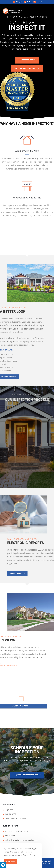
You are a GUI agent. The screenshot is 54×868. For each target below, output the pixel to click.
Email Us (38, 2)
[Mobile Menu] (50, 11)
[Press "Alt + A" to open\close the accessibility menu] (3, 865)
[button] (27, 60)
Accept (10, 862)
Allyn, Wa (18, 2)
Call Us (30, 2)
